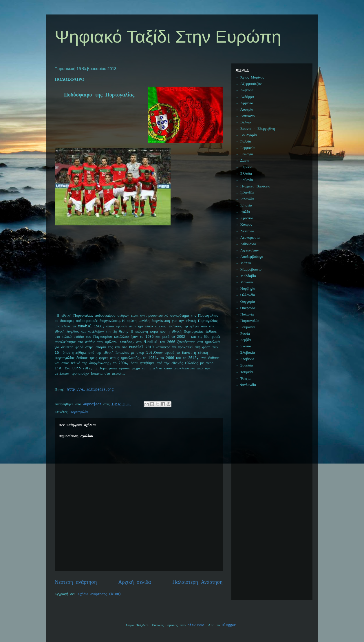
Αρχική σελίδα (135, 582)
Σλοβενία (247, 359)
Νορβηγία (248, 289)
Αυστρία (247, 110)
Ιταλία (245, 212)
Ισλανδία (247, 199)
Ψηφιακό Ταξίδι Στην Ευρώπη (168, 37)
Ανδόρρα (247, 97)
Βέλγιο (246, 122)
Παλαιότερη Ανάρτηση (197, 582)
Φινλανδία (248, 385)
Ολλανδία (248, 295)
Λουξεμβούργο (252, 257)
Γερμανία (247, 148)
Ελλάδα (246, 174)
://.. (90, 390)
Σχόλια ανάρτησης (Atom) (99, 594)
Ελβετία (246, 167)
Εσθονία (247, 180)
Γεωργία (247, 154)
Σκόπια (246, 346)
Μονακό (247, 282)
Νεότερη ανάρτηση (76, 582)
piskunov (196, 625)
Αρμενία (247, 103)
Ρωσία (245, 334)
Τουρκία (247, 372)
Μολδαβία (248, 276)
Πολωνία (247, 314)
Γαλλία (246, 142)
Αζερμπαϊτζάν (251, 84)
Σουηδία (247, 365)
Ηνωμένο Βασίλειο (255, 186)
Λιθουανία (248, 244)
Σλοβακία (248, 353)
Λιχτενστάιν (250, 250)
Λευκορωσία (250, 238)
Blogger (229, 625)
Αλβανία (247, 90)
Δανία (245, 161)
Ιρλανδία (247, 193)
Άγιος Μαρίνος (252, 77)
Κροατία (247, 218)
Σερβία (246, 340)
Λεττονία (247, 231)
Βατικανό (248, 116)
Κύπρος (246, 225)
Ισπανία (246, 206)
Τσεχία (246, 379)
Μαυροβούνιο (251, 270)
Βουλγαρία (249, 135)
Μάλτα (246, 263)
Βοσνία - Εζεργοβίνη (258, 129)
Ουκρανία (248, 308)
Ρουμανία (248, 327)
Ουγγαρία (248, 302)
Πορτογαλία (79, 412)
